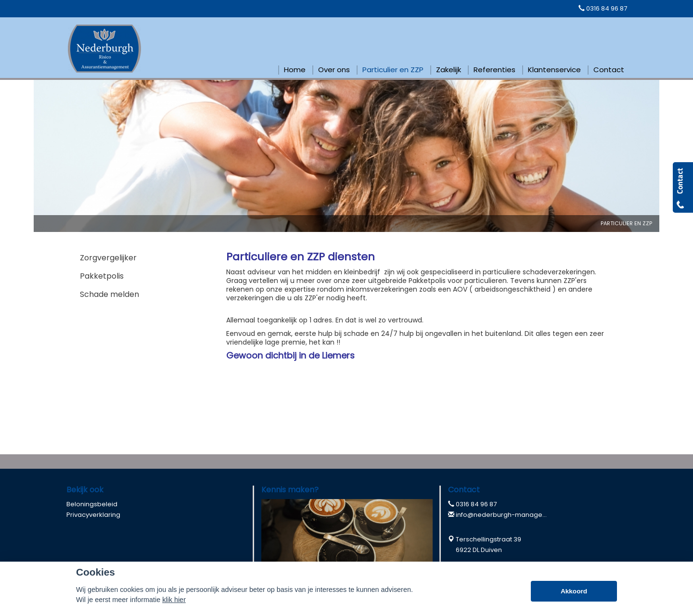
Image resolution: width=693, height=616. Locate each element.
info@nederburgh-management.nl (511, 515)
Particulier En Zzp (626, 223)
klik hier (174, 600)
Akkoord (574, 591)
